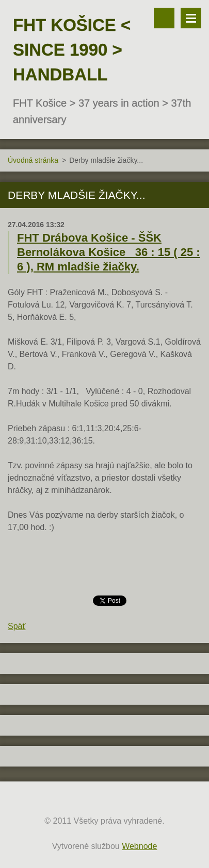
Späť (17, 626)
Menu (191, 18)
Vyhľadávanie (164, 18)
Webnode (139, 846)
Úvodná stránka (33, 160)
